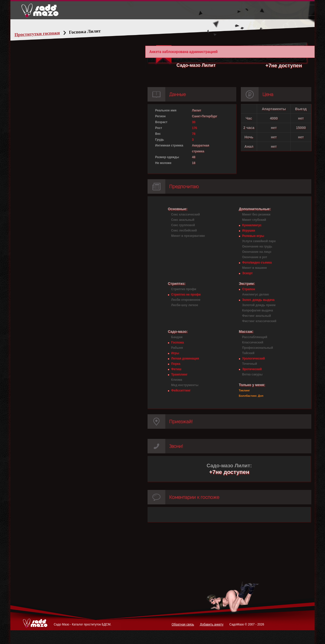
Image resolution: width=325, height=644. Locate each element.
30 (194, 122)
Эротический (252, 369)
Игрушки (249, 230)
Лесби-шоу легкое (185, 305)
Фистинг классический (259, 321)
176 (194, 128)
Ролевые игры (253, 236)
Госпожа (177, 342)
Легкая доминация (185, 358)
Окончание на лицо (257, 252)
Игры (175, 353)
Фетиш (176, 369)
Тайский (248, 353)
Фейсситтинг (181, 390)
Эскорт (247, 273)
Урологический (253, 358)
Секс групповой (183, 225)
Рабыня (177, 348)
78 (194, 134)
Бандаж (177, 337)
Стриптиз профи (184, 289)
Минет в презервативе (188, 236)
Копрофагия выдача (258, 310)
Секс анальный (183, 220)
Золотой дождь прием (259, 305)
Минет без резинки (256, 214)
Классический (253, 342)
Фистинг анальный (257, 316)
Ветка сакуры (252, 374)
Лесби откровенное (186, 300)
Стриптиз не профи (186, 294)
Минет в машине (255, 268)
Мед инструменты (185, 385)
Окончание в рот (255, 257)
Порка (176, 364)
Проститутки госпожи (47, 34)
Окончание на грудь (257, 246)
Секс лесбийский (184, 230)
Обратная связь (183, 624)
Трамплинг (179, 374)
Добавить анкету (212, 624)
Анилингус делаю (256, 294)
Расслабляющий (255, 337)
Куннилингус (252, 225)
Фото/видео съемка (257, 262)
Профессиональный (258, 348)
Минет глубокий (254, 220)
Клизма (177, 380)
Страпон (248, 289)
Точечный (250, 364)
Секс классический (185, 214)
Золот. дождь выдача (258, 300)
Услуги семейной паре (259, 241)
